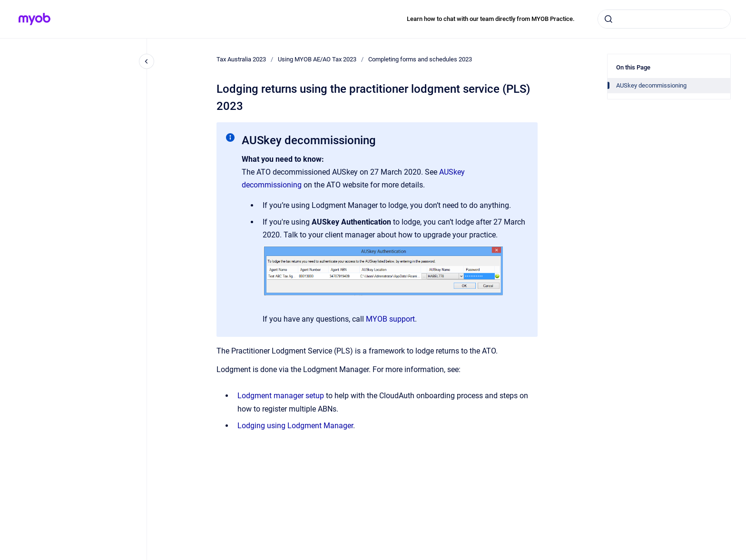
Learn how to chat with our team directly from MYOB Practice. (491, 19)
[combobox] (664, 19)
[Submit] (609, 19)
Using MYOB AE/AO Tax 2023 (317, 59)
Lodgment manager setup (281, 396)
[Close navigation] (147, 61)
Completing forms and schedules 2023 (420, 59)
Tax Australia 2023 (241, 59)
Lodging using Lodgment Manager (295, 426)
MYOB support (390, 319)
